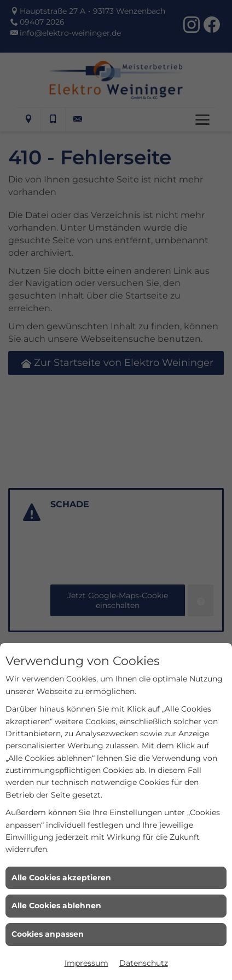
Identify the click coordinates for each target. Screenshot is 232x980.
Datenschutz (144, 963)
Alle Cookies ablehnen (56, 906)
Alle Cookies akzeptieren (61, 878)
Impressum (86, 963)
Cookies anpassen (48, 934)
